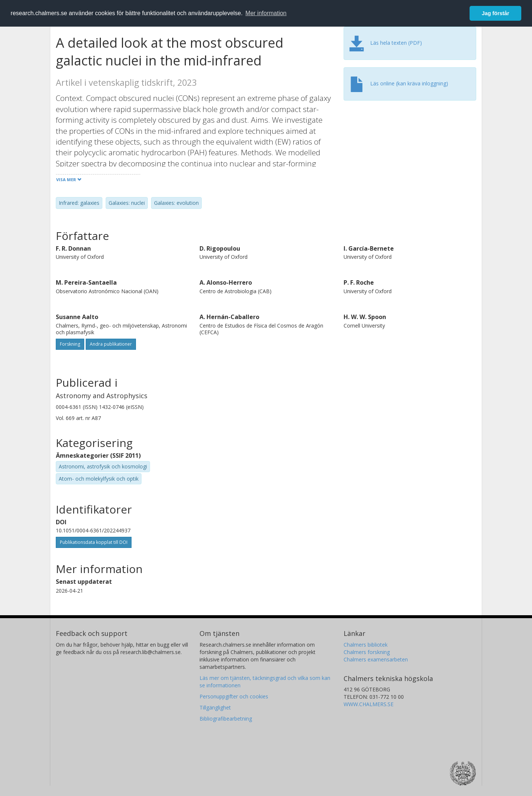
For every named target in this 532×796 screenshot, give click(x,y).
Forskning (70, 344)
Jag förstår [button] (495, 13)
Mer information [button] (266, 13)
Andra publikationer (111, 344)
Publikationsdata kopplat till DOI (94, 542)
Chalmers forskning (367, 652)
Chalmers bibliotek (366, 645)
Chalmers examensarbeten (376, 659)
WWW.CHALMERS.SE (369, 704)
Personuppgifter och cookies (234, 696)
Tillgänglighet (215, 707)
